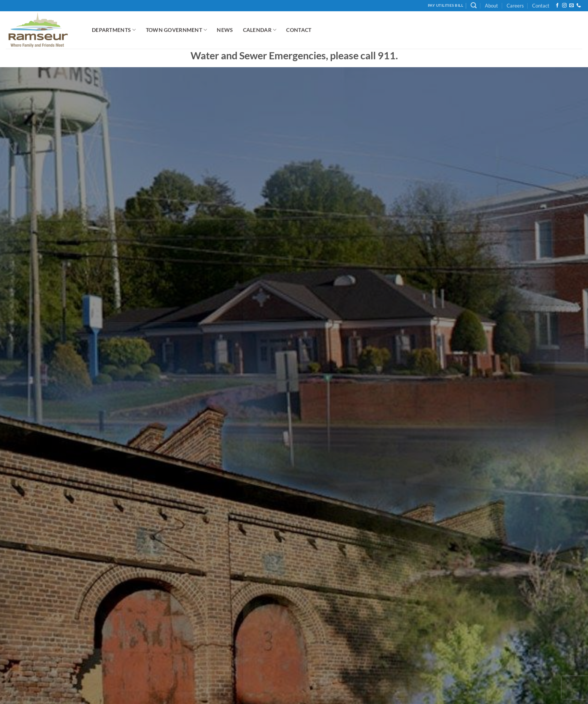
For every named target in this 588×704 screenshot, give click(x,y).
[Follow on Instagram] (564, 6)
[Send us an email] (571, 6)
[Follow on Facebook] (557, 6)
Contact (541, 6)
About (491, 6)
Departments (114, 30)
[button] (474, 5)
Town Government (177, 30)
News (225, 30)
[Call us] (579, 6)
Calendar (260, 30)
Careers (515, 6)
